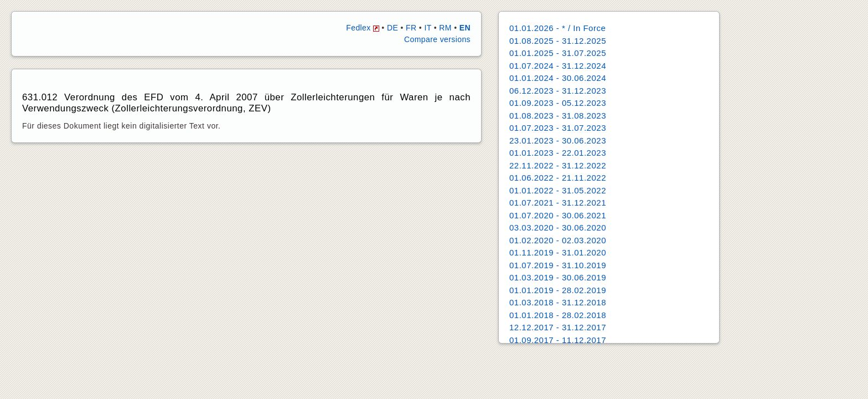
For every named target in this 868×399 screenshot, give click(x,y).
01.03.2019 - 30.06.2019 (558, 277)
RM (445, 28)
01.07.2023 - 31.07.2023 (558, 128)
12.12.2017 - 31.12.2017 (558, 327)
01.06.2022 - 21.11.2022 (558, 178)
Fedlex (363, 28)
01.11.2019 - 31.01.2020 (558, 252)
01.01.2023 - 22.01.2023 (558, 153)
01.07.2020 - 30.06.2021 (558, 215)
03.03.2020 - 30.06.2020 (558, 227)
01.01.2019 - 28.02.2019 (558, 290)
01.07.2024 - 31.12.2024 (558, 66)
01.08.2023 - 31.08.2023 (558, 116)
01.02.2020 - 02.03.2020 (558, 240)
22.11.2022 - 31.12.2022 (558, 165)
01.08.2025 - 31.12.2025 (558, 41)
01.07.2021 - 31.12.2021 (558, 203)
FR (411, 28)
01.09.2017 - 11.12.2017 (558, 340)
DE (392, 28)
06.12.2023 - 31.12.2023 (558, 91)
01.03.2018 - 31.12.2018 (558, 302)
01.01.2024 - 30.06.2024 (558, 78)
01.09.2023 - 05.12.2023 (558, 103)
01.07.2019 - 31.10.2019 (558, 265)
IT (428, 28)
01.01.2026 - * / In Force (557, 28)
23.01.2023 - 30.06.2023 (558, 140)
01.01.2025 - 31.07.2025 (558, 53)
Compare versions (437, 39)
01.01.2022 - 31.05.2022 (558, 190)
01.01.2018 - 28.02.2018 (558, 315)
